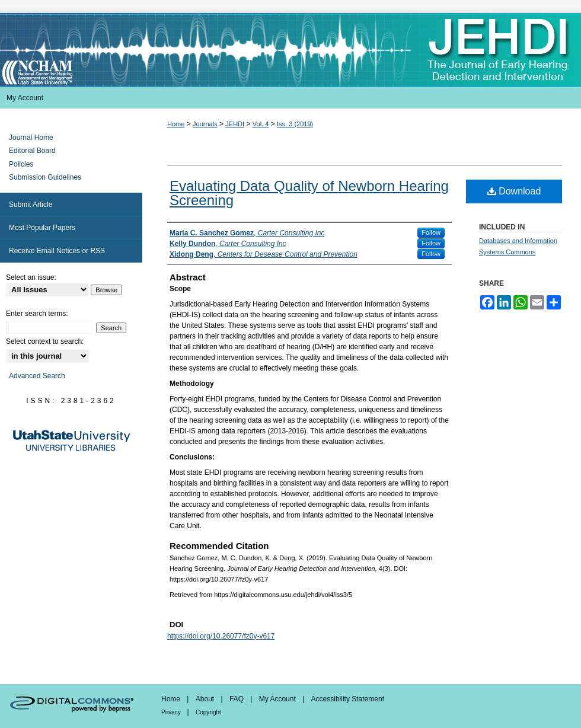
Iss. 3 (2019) (295, 124)
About (206, 699)
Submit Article (31, 205)
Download (514, 191)
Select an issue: (31, 277)
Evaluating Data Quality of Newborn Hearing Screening (309, 193)
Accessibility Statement (348, 699)
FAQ (237, 699)
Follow (431, 232)
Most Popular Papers (42, 228)
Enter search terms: (37, 314)
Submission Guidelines (45, 177)
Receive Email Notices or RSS (57, 251)
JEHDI (235, 124)
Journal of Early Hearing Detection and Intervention (290, 50)
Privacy (172, 712)
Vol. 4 (261, 124)
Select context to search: (45, 341)
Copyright (208, 712)
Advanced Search (37, 376)
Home (176, 124)
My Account (278, 699)
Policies (21, 164)
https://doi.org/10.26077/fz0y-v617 (221, 636)
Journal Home (31, 138)
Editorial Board (32, 151)
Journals (205, 124)
